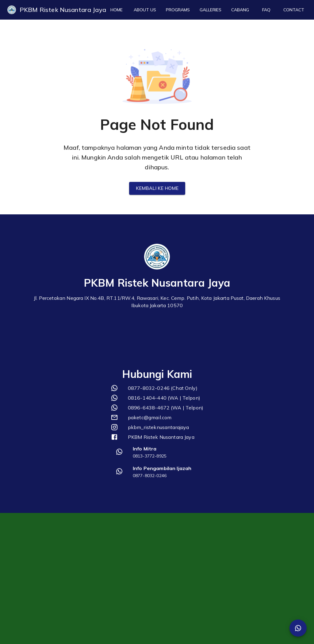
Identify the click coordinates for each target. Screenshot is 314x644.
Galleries (211, 10)
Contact (294, 10)
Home (117, 10)
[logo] (12, 10)
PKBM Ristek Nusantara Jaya (63, 10)
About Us (145, 10)
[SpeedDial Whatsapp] (298, 628)
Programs (178, 10)
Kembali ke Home (157, 188)
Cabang (240, 10)
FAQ (266, 10)
